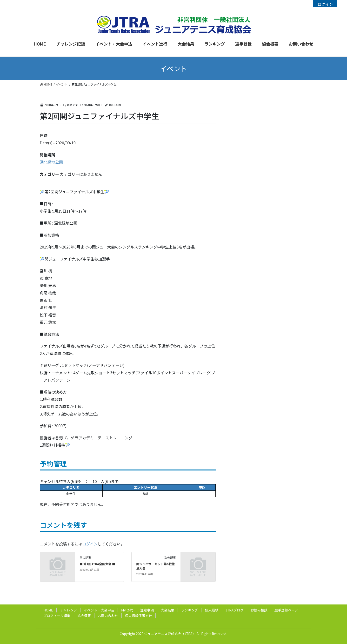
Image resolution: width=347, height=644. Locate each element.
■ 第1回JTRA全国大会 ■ (97, 564)
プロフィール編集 (57, 616)
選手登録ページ (286, 610)
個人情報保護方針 (139, 616)
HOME (48, 610)
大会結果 (167, 610)
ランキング (190, 610)
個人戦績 (212, 610)
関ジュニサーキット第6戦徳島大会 (155, 566)
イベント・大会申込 (99, 610)
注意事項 (147, 610)
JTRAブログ (234, 610)
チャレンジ (68, 610)
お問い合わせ (108, 616)
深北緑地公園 (51, 162)
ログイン (325, 4)
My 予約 (127, 610)
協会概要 (84, 616)
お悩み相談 (259, 610)
